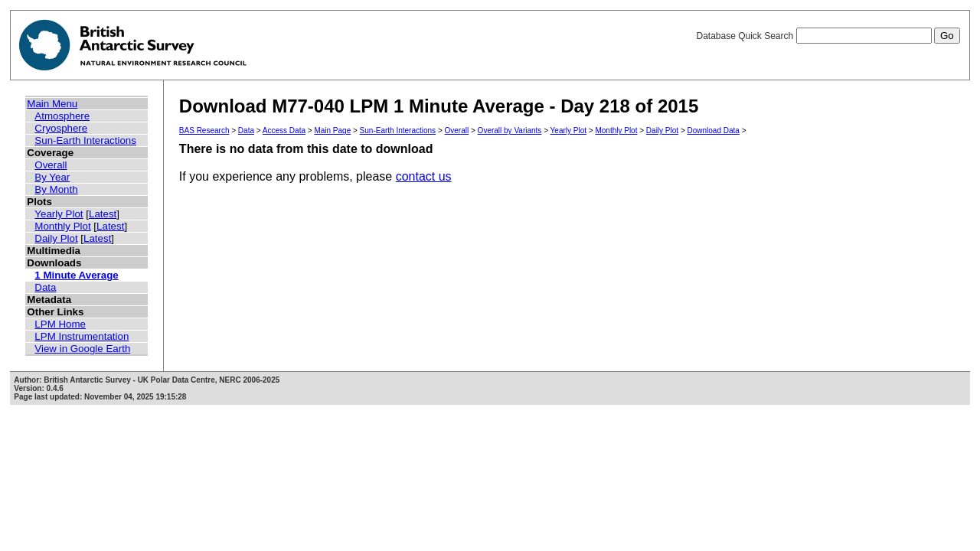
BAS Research (204, 130)
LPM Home (60, 324)
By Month (56, 189)
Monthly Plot (62, 226)
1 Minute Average (76, 275)
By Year (52, 177)
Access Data (284, 130)
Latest (103, 214)
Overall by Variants (510, 130)
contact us (424, 176)
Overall (51, 165)
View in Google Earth (82, 349)
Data (45, 287)
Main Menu (52, 104)
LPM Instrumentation (82, 336)
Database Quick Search (828, 36)
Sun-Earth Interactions (85, 140)
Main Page (332, 130)
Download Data (714, 130)
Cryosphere (61, 128)
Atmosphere (62, 116)
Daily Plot (56, 238)
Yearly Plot (59, 214)
